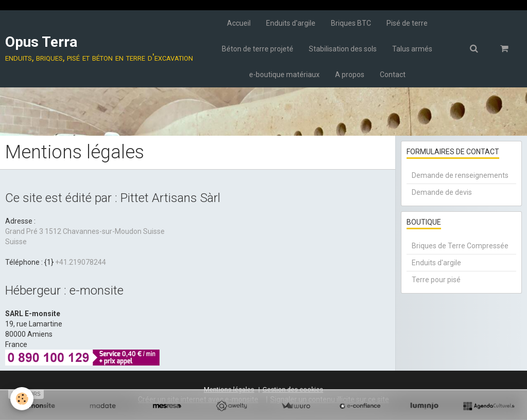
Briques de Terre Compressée (460, 246)
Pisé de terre (407, 23)
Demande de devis (442, 192)
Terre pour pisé (436, 280)
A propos (350, 75)
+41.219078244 (81, 262)
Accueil (239, 23)
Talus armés (412, 49)
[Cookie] (22, 399)
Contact (393, 75)
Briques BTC (351, 23)
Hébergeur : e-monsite (64, 290)
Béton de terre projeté (258, 49)
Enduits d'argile (291, 23)
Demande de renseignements (460, 175)
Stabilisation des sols (343, 49)
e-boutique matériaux (284, 75)
